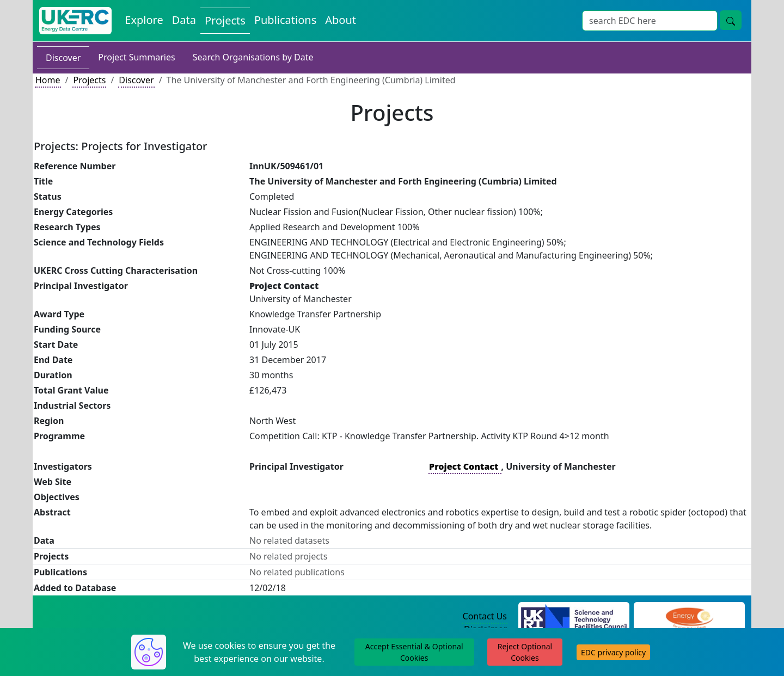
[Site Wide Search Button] (731, 20)
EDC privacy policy (613, 652)
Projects (89, 80)
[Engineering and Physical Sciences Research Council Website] (689, 617)
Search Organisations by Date (253, 57)
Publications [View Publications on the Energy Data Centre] (285, 20)
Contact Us (485, 616)
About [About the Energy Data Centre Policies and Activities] (341, 20)
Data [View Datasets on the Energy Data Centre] (184, 20)
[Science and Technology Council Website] (574, 617)
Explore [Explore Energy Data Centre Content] (144, 20)
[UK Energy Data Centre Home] (75, 21)
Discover (63, 58)
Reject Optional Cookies (525, 652)
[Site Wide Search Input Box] (650, 21)
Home (48, 80)
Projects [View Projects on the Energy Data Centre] (225, 20)
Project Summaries (136, 57)
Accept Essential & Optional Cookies (414, 652)
